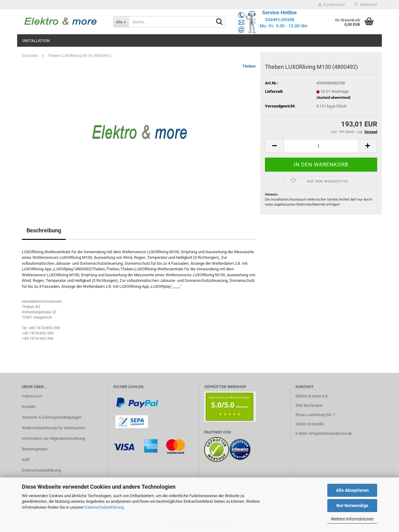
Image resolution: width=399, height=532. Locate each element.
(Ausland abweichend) (334, 98)
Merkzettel (366, 5)
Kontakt (29, 407)
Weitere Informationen (352, 519)
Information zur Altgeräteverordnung (53, 438)
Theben (249, 66)
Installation (36, 41)
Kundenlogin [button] (332, 5)
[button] (274, 146)
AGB (26, 460)
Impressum (32, 396)
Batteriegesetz (35, 449)
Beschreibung (44, 230)
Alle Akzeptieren (352, 490)
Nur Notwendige (352, 506)
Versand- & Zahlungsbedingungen (52, 417)
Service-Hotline (279, 13)
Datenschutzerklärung (104, 507)
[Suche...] (121, 22)
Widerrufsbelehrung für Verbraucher (53, 428)
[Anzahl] (321, 146)
